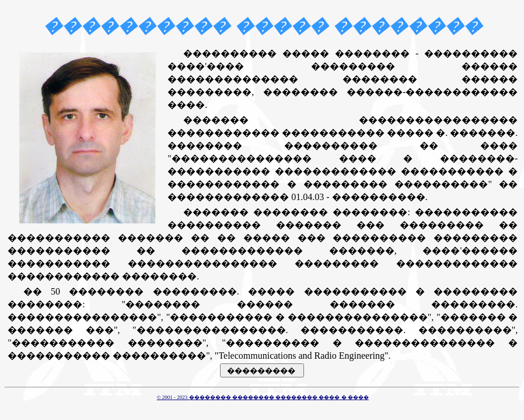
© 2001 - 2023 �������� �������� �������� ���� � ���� (263, 397)
